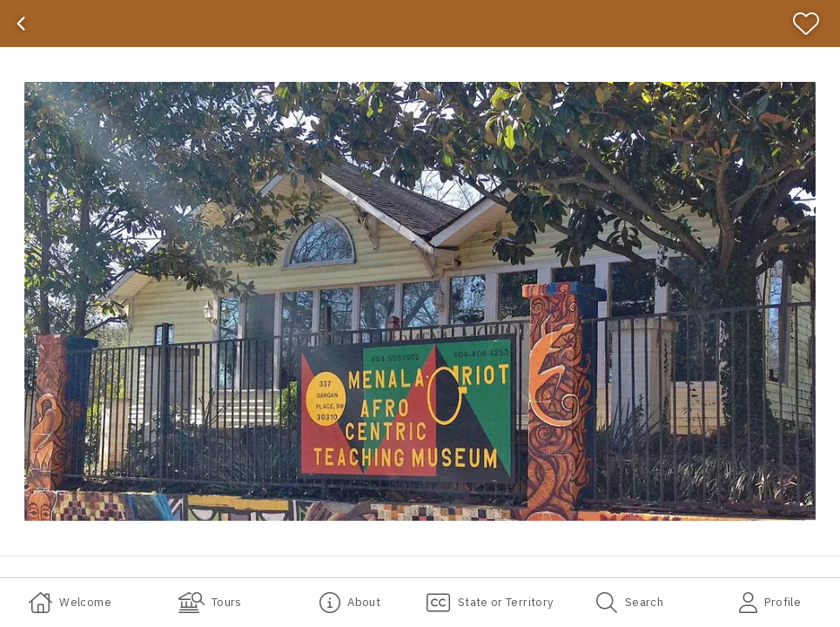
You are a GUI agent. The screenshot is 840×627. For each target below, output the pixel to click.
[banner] (420, 24)
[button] (420, 301)
